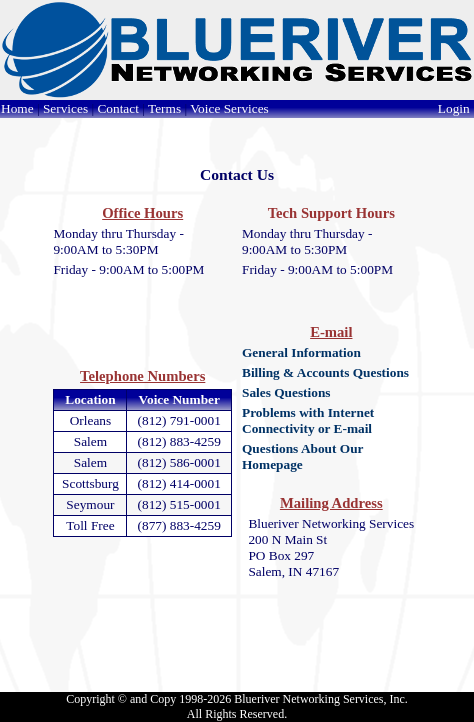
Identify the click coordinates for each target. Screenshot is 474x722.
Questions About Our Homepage (302, 456)
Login (455, 108)
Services (65, 108)
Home (17, 108)
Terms (164, 108)
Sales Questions (286, 392)
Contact (117, 108)
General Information (301, 352)
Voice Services (229, 108)
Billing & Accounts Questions (325, 372)
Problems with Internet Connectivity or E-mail (308, 420)
